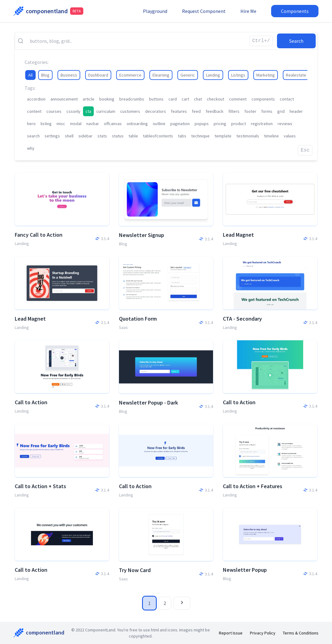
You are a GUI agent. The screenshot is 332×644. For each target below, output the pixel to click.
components (263, 99)
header (296, 111)
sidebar (85, 136)
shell (69, 136)
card (173, 99)
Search (296, 41)
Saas (123, 327)
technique (200, 136)
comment (238, 99)
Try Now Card (135, 570)
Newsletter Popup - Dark (148, 403)
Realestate (296, 75)
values (290, 136)
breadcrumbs (132, 99)
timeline (271, 136)
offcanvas (113, 124)
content (34, 111)
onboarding (137, 124)
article (89, 99)
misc (61, 124)
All (30, 75)
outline (159, 124)
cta (88, 111)
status (118, 136)
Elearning (161, 75)
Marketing (266, 75)
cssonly (73, 111)
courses (54, 111)
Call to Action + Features (253, 486)
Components (295, 11)
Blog (45, 75)
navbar (93, 124)
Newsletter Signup (142, 235)
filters (234, 111)
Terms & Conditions (301, 633)
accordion (36, 99)
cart (185, 99)
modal (76, 124)
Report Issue (231, 633)
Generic (188, 75)
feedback (215, 111)
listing (46, 124)
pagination (180, 124)
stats (102, 136)
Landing (213, 75)
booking (107, 99)
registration (262, 124)
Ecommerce (130, 75)
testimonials (248, 136)
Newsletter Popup (245, 570)
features (179, 111)
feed (196, 111)
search (33, 136)
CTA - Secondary (242, 319)
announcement (64, 99)
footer (250, 111)
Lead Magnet (238, 235)
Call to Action (31, 402)
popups (202, 124)
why (31, 148)
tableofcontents (158, 136)
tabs (182, 136)
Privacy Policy (263, 633)
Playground (155, 11)
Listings (238, 75)
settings (52, 136)
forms (267, 111)
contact (287, 99)
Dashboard (98, 75)
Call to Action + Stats (40, 486)
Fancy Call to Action (39, 235)
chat (198, 99)
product (239, 124)
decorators (156, 111)
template (223, 136)
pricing (220, 124)
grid (281, 111)
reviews (285, 124)
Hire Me (248, 11)
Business (69, 75)
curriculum (106, 111)
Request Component (204, 11)
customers (130, 111)
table (133, 136)
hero (31, 124)
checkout (215, 99)
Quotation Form (138, 319)
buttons (156, 99)
